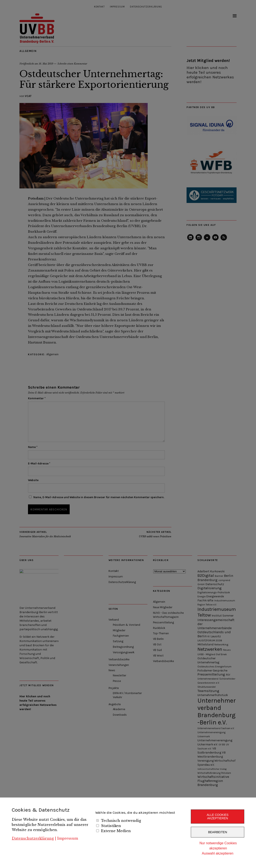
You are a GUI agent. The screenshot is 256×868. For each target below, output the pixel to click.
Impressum (68, 838)
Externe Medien (116, 831)
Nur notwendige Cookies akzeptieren (218, 846)
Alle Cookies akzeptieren (218, 817)
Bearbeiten (218, 832)
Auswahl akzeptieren (218, 853)
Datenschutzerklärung (33, 838)
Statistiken (111, 826)
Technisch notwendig (121, 821)
